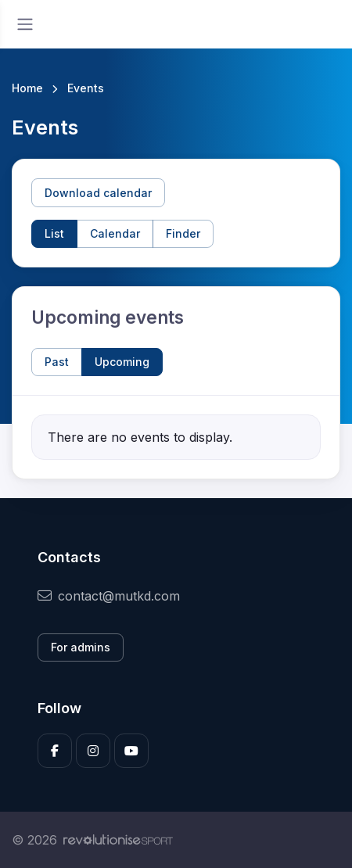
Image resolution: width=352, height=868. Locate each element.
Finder (183, 233)
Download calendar (98, 193)
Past (57, 362)
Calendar (115, 233)
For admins (81, 647)
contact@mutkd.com (109, 596)
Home (27, 88)
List (54, 233)
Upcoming (122, 362)
